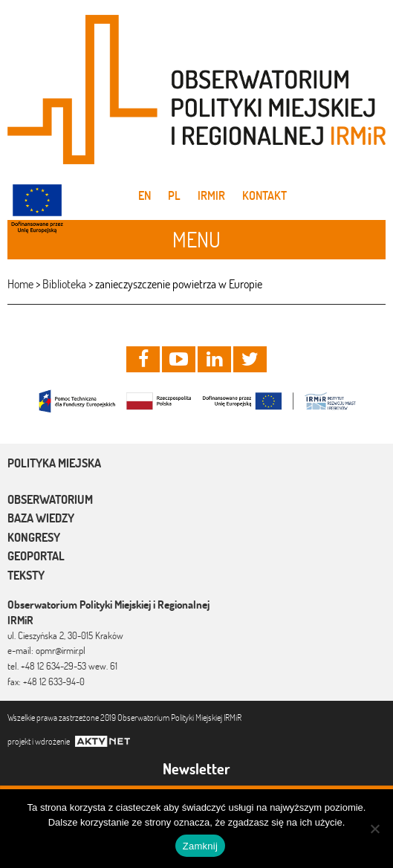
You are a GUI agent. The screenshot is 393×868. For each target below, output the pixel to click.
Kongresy (34, 537)
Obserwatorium (50, 499)
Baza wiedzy (41, 518)
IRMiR (211, 195)
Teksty (26, 575)
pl (174, 195)
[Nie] (374, 829)
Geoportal (36, 556)
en (144, 195)
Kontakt (264, 195)
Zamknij (200, 846)
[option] (196, 401)
